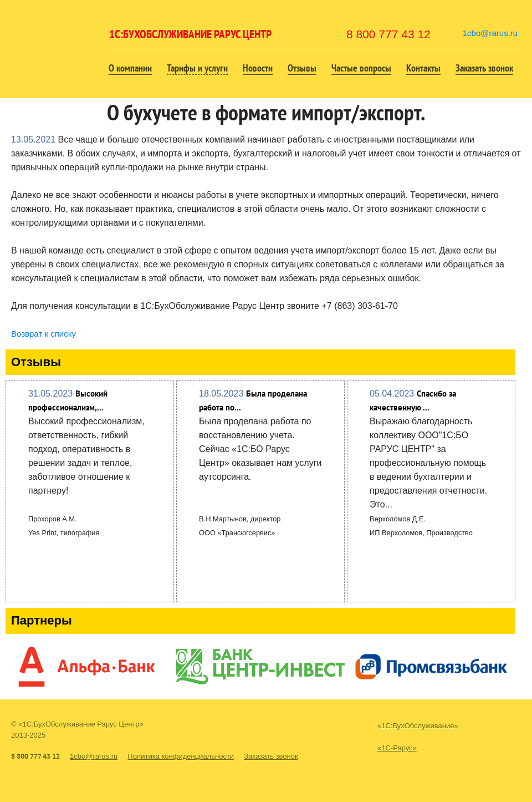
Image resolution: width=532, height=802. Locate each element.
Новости (258, 68)
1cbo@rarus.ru (490, 33)
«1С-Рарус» (397, 748)
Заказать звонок (484, 68)
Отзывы (302, 68)
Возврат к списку (44, 334)
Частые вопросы (361, 68)
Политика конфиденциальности (181, 756)
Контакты (423, 68)
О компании (130, 68)
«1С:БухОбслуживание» (418, 726)
